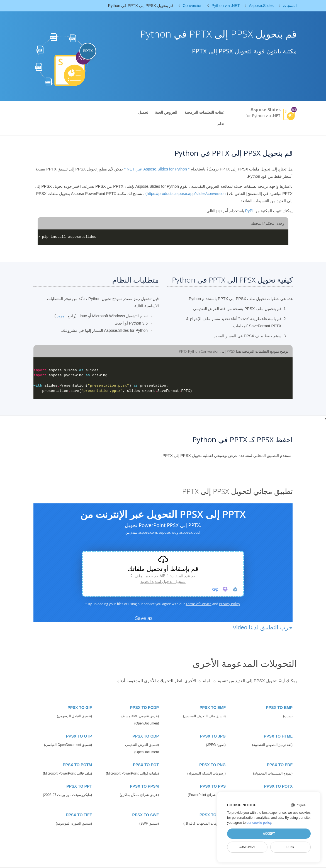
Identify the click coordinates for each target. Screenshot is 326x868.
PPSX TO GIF (80, 708)
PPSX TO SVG (213, 815)
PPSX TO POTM (77, 765)
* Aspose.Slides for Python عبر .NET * (157, 169)
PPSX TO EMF (213, 708)
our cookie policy (259, 823)
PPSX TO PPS (213, 786)
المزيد (62, 316)
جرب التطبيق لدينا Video (263, 627)
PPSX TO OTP (79, 736)
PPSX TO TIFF (79, 815)
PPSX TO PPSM (144, 786)
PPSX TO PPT (79, 786)
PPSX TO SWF (146, 815)
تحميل (143, 112)
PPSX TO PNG (212, 765)
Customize (247, 847)
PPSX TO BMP (279, 708)
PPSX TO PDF (280, 765)
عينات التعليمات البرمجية (204, 112)
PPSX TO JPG (213, 736)
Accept (269, 834)
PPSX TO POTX (278, 786)
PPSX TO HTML (278, 736)
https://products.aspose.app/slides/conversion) (186, 194)
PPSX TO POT (146, 765)
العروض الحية (166, 112)
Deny (290, 847)
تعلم (221, 124)
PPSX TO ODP (146, 736)
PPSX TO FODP (144, 708)
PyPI (249, 211)
